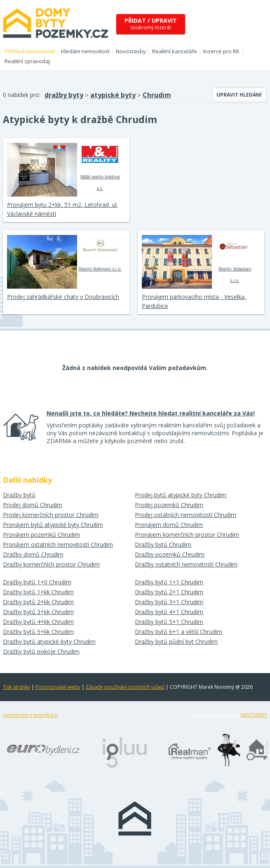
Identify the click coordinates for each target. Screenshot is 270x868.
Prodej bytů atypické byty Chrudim (181, 495)
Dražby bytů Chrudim (163, 544)
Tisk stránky (16, 687)
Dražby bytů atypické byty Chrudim (49, 642)
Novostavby (131, 51)
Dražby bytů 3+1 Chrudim (169, 602)
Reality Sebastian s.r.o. (235, 259)
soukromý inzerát (151, 24)
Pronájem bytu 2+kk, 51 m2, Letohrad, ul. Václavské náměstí (62, 209)
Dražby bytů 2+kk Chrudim (38, 602)
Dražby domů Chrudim (33, 554)
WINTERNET (254, 715)
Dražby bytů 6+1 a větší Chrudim (178, 632)
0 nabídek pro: (22, 95)
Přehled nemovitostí (30, 51)
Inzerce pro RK (221, 51)
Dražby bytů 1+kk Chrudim (38, 592)
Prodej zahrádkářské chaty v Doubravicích (63, 297)
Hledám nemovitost (85, 51)
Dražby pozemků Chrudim (170, 554)
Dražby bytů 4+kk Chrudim (38, 622)
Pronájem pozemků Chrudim (41, 535)
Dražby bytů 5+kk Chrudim (38, 632)
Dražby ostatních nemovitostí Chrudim (186, 564)
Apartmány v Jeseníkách (31, 715)
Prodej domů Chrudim (33, 505)
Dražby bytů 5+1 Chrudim (169, 622)
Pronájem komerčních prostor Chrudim (187, 535)
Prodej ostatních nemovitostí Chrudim (185, 515)
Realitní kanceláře (175, 51)
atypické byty (113, 95)
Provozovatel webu (58, 687)
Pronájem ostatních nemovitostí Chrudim (58, 544)
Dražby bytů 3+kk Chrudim (38, 612)
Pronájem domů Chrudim (169, 525)
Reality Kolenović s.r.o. (100, 253)
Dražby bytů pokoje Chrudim (41, 651)
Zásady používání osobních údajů (125, 687)
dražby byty (64, 95)
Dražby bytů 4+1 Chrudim (169, 612)
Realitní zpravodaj (27, 61)
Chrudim (157, 95)
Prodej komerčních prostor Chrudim (51, 515)
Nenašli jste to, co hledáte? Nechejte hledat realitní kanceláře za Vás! (151, 413)
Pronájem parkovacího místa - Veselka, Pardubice (194, 301)
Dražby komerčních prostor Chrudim (51, 564)
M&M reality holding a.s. (100, 167)
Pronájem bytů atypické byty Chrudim (53, 525)
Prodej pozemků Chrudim (169, 505)
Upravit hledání (239, 95)
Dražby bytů (19, 495)
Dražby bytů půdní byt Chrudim (176, 642)
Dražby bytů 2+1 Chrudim (169, 592)
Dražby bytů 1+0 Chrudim (37, 582)
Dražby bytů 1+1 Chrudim (169, 582)
